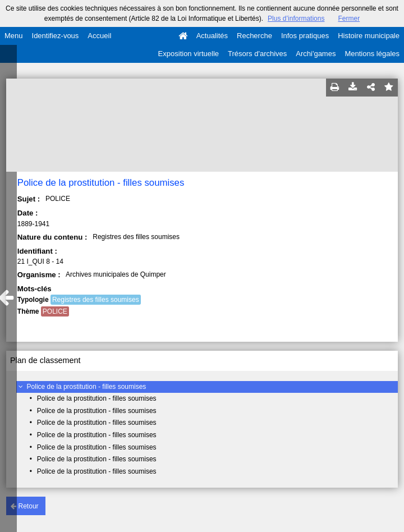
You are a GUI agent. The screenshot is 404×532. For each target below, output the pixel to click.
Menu (14, 36)
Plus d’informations (296, 19)
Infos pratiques (305, 36)
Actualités (212, 36)
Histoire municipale (369, 36)
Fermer (349, 19)
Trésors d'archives (257, 54)
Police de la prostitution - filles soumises (87, 387)
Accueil (99, 36)
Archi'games (316, 54)
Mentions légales (372, 54)
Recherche (254, 36)
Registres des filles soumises (96, 300)
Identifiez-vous (56, 36)
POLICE (55, 311)
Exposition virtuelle (189, 54)
